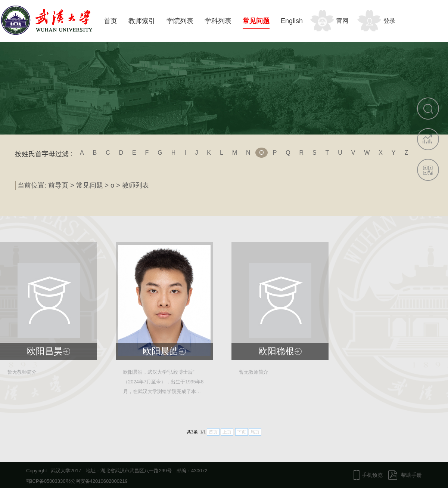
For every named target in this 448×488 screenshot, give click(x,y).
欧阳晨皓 (161, 351)
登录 (389, 21)
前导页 (58, 185)
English (292, 21)
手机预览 (372, 475)
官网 (342, 21)
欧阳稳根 (276, 351)
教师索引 (142, 21)
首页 (111, 21)
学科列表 (218, 21)
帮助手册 (411, 475)
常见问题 (256, 21)
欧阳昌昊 (45, 351)
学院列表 (180, 21)
